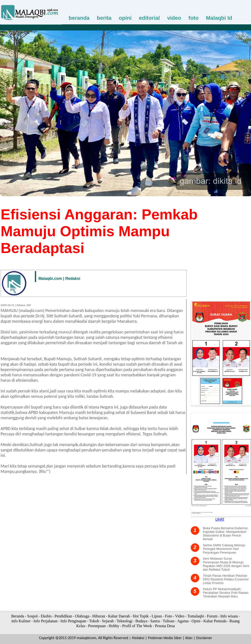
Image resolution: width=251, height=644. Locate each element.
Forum (212, 616)
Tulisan (168, 621)
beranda (79, 18)
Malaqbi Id (219, 18)
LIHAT (220, 519)
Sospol (32, 616)
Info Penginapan (73, 621)
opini (125, 18)
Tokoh (94, 621)
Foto (168, 616)
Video (180, 616)
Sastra (155, 621)
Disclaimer (204, 638)
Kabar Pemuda (215, 621)
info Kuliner (21, 621)
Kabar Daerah (119, 616)
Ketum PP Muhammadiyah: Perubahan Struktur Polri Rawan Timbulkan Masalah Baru (226, 593)
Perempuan (97, 626)
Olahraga (82, 616)
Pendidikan (63, 616)
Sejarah (108, 621)
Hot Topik (141, 616)
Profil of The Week (137, 626)
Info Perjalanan (45, 621)
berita (104, 18)
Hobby (114, 626)
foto (194, 18)
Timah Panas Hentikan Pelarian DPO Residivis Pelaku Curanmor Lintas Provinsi (226, 579)
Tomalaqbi (196, 616)
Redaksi (138, 638)
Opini (196, 621)
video (174, 18)
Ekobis (46, 616)
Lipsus (157, 616)
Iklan (189, 638)
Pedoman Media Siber (165, 638)
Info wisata (229, 616)
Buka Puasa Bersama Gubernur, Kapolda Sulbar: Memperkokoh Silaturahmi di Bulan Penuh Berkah (226, 534)
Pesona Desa (165, 626)
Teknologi (125, 621)
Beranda (18, 616)
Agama (183, 621)
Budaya (141, 621)
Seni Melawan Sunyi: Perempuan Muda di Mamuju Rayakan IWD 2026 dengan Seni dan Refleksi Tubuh (226, 564)
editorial (150, 18)
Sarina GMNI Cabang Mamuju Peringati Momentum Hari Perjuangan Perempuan (224, 549)
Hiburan (99, 616)
